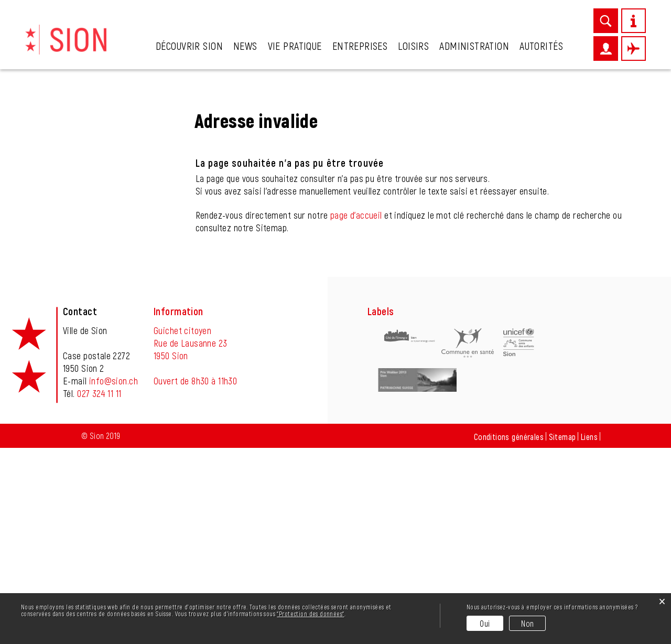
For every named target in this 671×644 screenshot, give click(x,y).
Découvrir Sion (189, 46)
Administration (474, 46)
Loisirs (413, 46)
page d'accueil (356, 411)
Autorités (541, 46)
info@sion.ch (113, 577)
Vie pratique (295, 46)
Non (527, 623)
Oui (485, 623)
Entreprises (360, 46)
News (245, 46)
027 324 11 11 (99, 589)
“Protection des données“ (310, 614)
